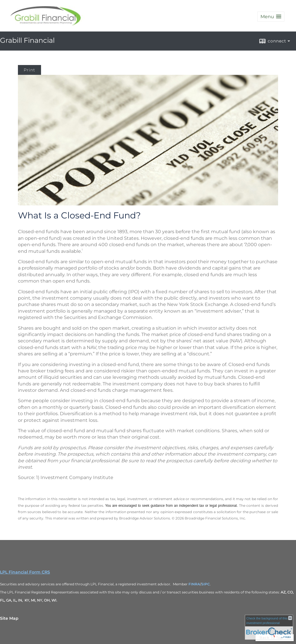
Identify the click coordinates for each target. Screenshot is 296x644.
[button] (271, 17)
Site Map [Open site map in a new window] (9, 618)
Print (29, 70)
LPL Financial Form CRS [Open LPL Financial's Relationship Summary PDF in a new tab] (25, 572)
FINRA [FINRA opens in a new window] (194, 584)
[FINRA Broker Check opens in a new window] (269, 627)
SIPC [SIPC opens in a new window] (206, 584)
